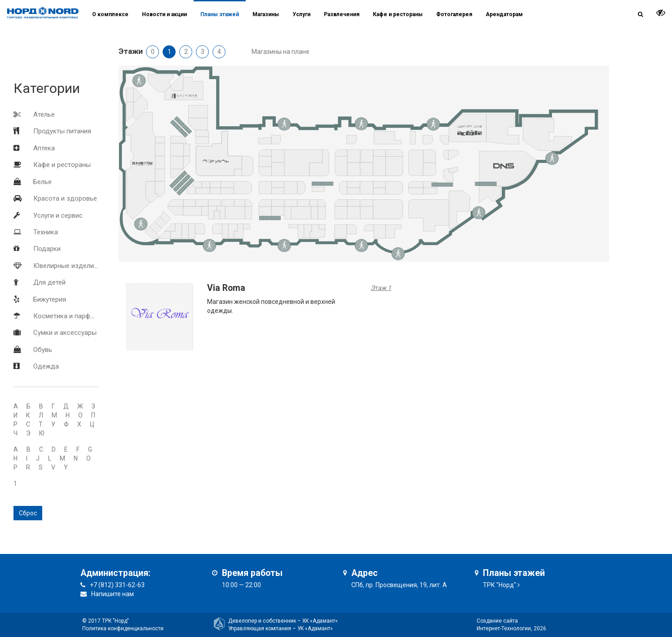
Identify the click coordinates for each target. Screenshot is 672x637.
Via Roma (226, 288)
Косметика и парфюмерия (74, 316)
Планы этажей (220, 14)
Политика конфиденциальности (123, 628)
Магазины (266, 14)
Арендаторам (504, 14)
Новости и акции (164, 14)
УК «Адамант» (315, 628)
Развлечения (342, 14)
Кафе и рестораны (62, 165)
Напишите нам (113, 594)
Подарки (47, 249)
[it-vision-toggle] (661, 13)
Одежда (46, 366)
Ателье (44, 114)
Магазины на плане (281, 52)
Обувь (43, 350)
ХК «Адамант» (320, 621)
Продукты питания (62, 131)
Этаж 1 (381, 288)
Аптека (44, 148)
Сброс (28, 513)
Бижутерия (50, 299)
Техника (46, 232)
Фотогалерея (454, 14)
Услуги (301, 14)
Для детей (49, 282)
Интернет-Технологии (504, 628)
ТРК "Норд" (500, 585)
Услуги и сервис (58, 215)
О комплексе (110, 14)
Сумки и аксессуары (65, 333)
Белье (42, 182)
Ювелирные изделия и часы (77, 266)
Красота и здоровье (65, 198)
